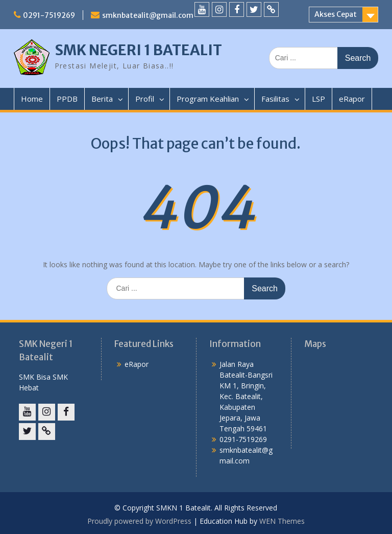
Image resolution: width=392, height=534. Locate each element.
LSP (318, 99)
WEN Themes (282, 521)
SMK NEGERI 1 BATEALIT (138, 50)
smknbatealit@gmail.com (148, 15)
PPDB (67, 99)
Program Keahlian (208, 99)
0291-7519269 (49, 15)
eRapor (352, 99)
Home (32, 99)
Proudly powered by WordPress (139, 521)
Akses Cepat (336, 14)
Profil (145, 99)
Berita (102, 99)
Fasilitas (275, 99)
